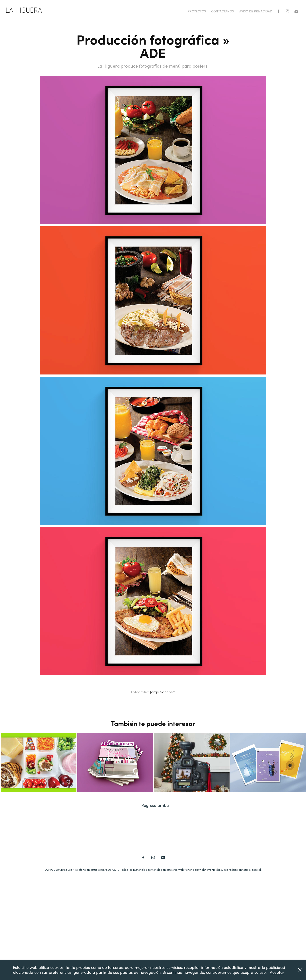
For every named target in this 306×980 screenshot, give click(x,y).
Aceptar (277, 972)
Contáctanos (222, 11)
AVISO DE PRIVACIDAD (256, 11)
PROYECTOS (197, 11)
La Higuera (24, 10)
